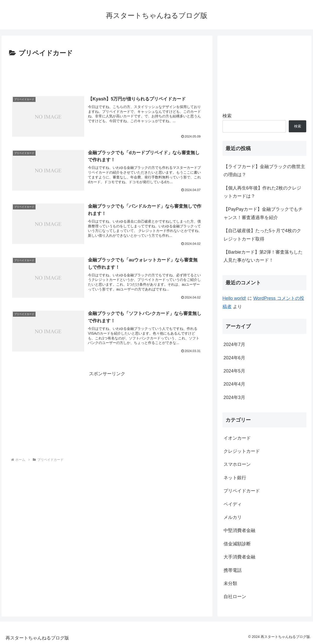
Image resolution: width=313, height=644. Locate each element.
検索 (227, 116)
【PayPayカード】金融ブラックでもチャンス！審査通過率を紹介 (263, 213)
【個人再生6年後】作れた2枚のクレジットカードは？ (262, 192)
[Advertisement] (107, 73)
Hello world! (234, 298)
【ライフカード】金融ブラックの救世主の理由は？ (264, 171)
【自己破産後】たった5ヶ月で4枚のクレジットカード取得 (262, 235)
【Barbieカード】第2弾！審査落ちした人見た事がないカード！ (263, 256)
